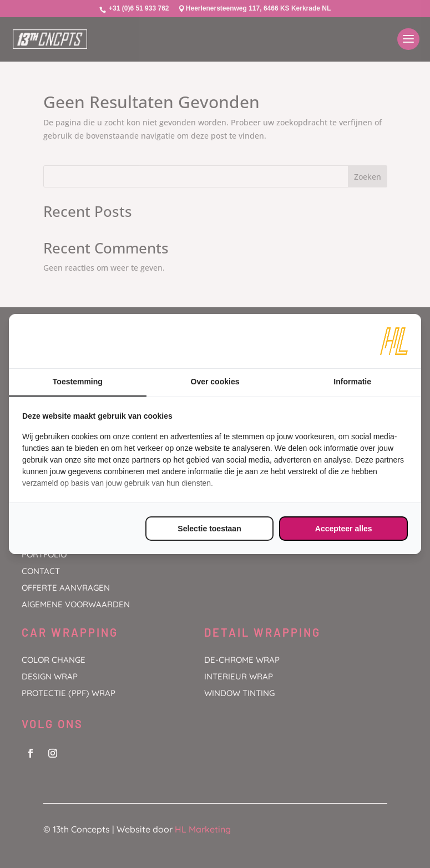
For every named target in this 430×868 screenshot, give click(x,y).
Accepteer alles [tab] (344, 529)
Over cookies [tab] (215, 382)
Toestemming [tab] (78, 382)
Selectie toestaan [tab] (209, 529)
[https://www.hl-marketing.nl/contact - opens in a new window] (394, 341)
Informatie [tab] (352, 382)
